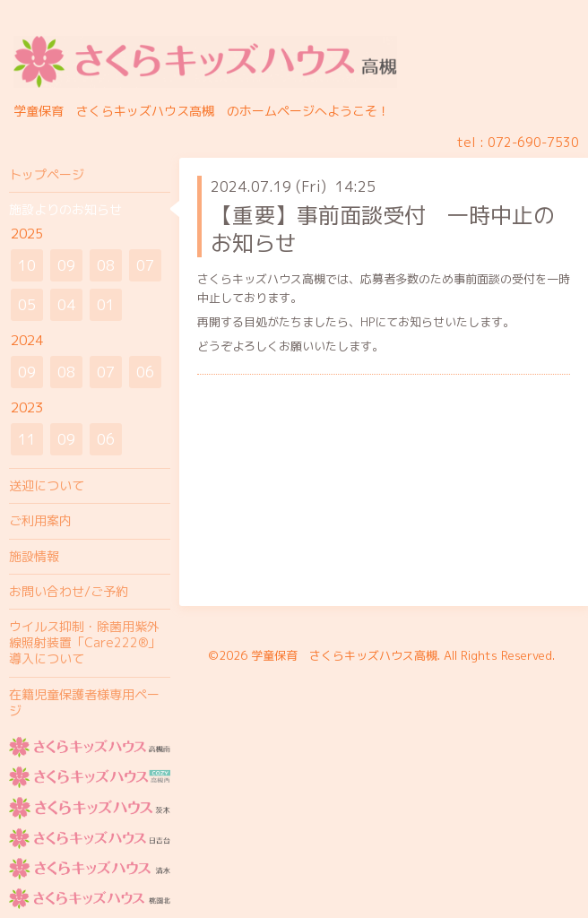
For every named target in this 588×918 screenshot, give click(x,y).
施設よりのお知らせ (65, 209)
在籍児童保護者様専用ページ (84, 702)
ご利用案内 (40, 520)
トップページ (47, 174)
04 (66, 305)
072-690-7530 (533, 142)
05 (27, 305)
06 (145, 372)
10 (27, 265)
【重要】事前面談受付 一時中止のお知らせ (383, 229)
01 (106, 305)
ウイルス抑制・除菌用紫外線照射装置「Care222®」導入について (85, 642)
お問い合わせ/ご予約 (69, 591)
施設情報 (34, 556)
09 (66, 265)
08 (106, 265)
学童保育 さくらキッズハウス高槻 (344, 655)
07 (145, 265)
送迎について (47, 485)
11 (27, 439)
